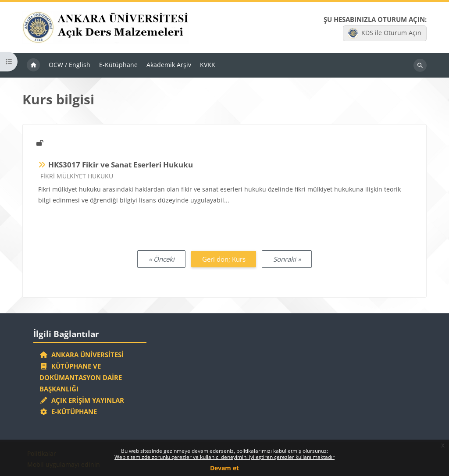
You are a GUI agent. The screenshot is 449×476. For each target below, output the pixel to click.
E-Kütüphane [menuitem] (118, 66)
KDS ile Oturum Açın (385, 34)
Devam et (224, 468)
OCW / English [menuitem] (69, 66)
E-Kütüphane (68, 411)
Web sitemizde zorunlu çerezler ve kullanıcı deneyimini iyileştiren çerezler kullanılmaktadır (224, 457)
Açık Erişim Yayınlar (83, 399)
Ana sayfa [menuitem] (33, 67)
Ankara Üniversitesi (82, 352)
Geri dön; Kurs (224, 260)
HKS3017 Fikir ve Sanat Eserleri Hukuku (121, 166)
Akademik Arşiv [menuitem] (169, 66)
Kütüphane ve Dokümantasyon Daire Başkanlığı (81, 376)
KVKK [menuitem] (208, 66)
